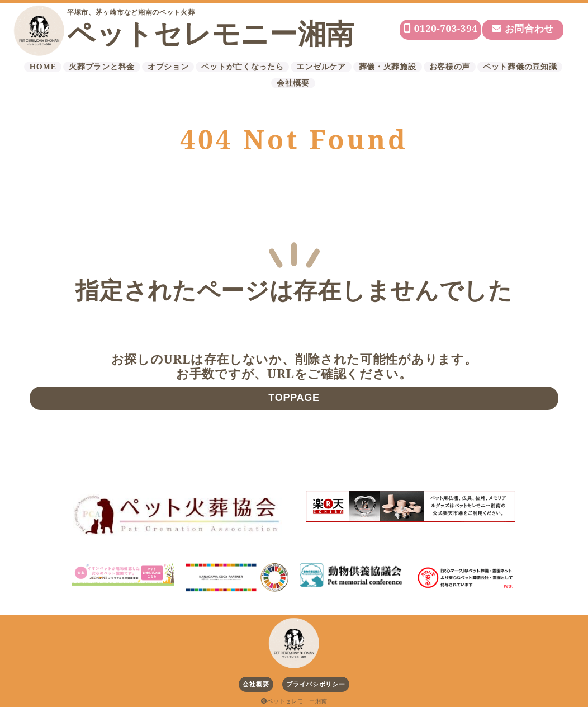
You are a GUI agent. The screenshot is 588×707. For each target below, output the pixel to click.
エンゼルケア (321, 67)
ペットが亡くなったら (242, 67)
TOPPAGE (294, 398)
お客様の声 (450, 67)
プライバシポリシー (316, 684)
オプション (168, 67)
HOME (43, 67)
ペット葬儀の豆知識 (520, 67)
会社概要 (293, 83)
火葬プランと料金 (102, 67)
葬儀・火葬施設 (388, 67)
